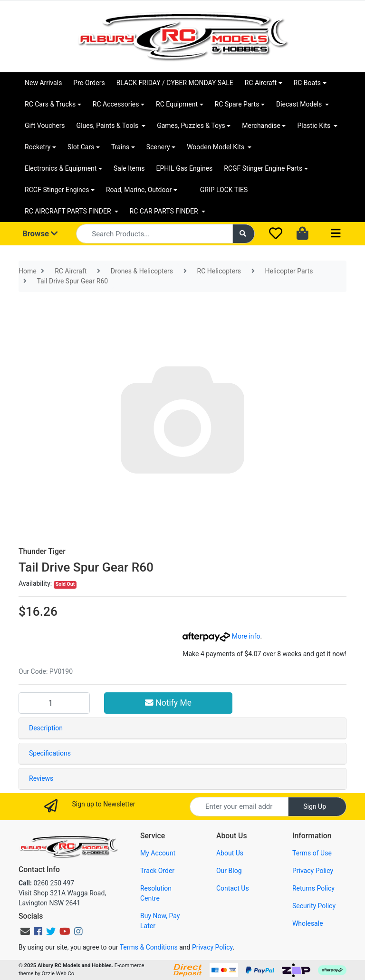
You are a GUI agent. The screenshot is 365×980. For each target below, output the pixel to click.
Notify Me (168, 703)
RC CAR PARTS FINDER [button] (165, 211)
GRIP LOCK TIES (224, 190)
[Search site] (244, 234)
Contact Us (233, 888)
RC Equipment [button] (177, 104)
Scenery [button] (158, 147)
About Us (230, 853)
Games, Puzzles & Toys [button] (191, 126)
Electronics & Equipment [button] (61, 168)
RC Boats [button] (307, 83)
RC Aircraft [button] (261, 83)
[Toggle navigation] (336, 234)
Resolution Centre (156, 893)
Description (46, 728)
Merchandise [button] (261, 126)
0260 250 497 (46, 883)
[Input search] (154, 234)
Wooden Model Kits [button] (216, 147)
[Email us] (25, 931)
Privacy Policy (313, 871)
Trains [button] (120, 147)
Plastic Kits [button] (314, 126)
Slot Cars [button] (81, 147)
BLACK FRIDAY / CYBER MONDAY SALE (175, 83)
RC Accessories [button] (116, 104)
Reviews (41, 778)
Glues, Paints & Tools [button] (108, 126)
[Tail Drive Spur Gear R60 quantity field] (54, 703)
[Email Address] (239, 807)
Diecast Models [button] (300, 104)
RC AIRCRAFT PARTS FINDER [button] (69, 211)
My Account (158, 853)
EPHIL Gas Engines (185, 168)
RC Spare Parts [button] (237, 104)
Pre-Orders (89, 83)
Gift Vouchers (45, 126)
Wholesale (308, 923)
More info (221, 636)
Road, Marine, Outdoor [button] (139, 190)
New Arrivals (43, 83)
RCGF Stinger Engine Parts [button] (263, 168)
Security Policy (314, 906)
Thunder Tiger (42, 551)
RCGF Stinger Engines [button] (57, 190)
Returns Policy (313, 888)
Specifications (50, 753)
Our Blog (229, 871)
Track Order (157, 871)
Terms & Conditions (149, 947)
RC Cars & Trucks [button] (50, 104)
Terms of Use (312, 853)
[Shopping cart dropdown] (303, 234)
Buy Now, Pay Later (160, 921)
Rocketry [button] (38, 147)
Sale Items (129, 168)
